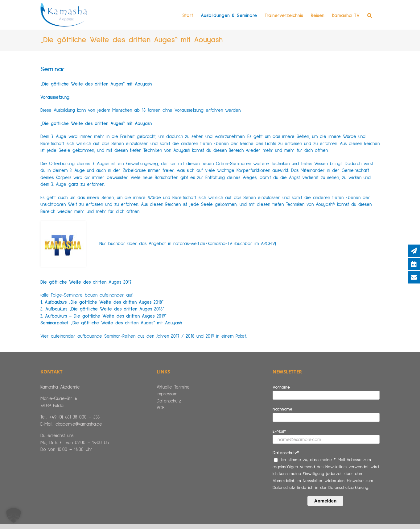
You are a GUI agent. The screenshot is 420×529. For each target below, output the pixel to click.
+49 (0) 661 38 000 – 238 (74, 417)
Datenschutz (169, 401)
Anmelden (325, 501)
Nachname (282, 409)
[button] (370, 15)
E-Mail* (279, 431)
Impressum (167, 394)
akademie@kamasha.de (79, 424)
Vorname (281, 387)
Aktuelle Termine (173, 387)
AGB (161, 408)
